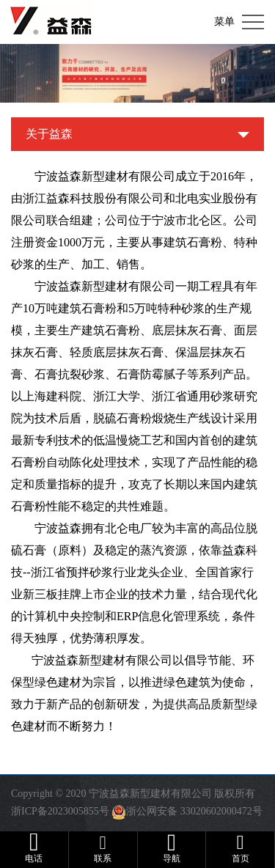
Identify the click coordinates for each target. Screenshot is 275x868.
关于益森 (49, 134)
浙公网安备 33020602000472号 (194, 811)
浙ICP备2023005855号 (60, 811)
